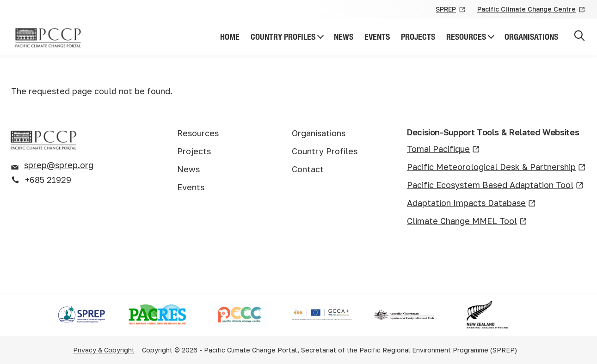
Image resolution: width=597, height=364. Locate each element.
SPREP (451, 10)
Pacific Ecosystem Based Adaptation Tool (495, 185)
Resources (466, 37)
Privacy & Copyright (104, 350)
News (344, 37)
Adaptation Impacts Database (471, 203)
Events (377, 37)
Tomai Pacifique (443, 149)
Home (230, 37)
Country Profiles (283, 37)
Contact (308, 169)
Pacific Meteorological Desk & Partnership (496, 167)
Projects (418, 37)
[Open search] (579, 37)
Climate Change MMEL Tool (467, 221)
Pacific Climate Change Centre (532, 10)
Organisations (531, 37)
